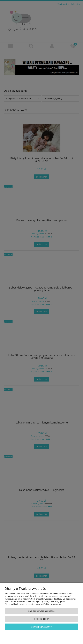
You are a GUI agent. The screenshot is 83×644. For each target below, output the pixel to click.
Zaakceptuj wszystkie (41, 627)
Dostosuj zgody (41, 619)
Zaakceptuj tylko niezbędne (41, 611)
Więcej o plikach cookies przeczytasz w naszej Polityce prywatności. (33, 604)
